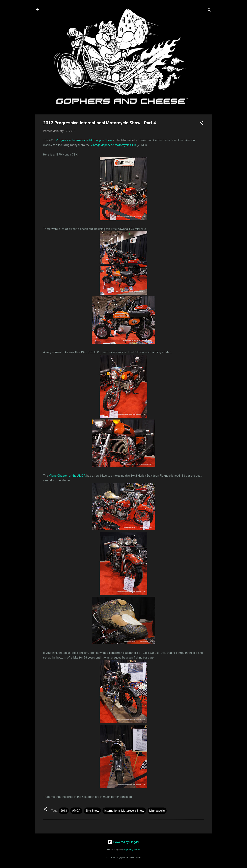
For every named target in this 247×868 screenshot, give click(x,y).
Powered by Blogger (124, 842)
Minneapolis (157, 811)
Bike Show (92, 811)
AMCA (76, 811)
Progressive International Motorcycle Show (84, 140)
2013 (64, 811)
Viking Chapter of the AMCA (67, 476)
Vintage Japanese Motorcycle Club (113, 145)
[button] (202, 123)
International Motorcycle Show (124, 811)
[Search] (209, 11)
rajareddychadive (132, 850)
